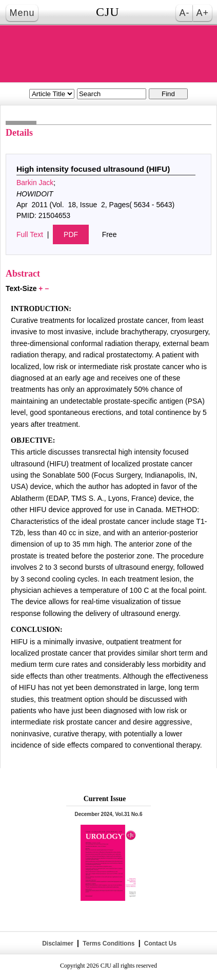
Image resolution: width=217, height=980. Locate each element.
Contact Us (159, 943)
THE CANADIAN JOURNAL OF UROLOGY (109, 54)
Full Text (30, 234)
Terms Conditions (109, 943)
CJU (108, 12)
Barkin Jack (35, 183)
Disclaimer (58, 943)
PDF (71, 234)
